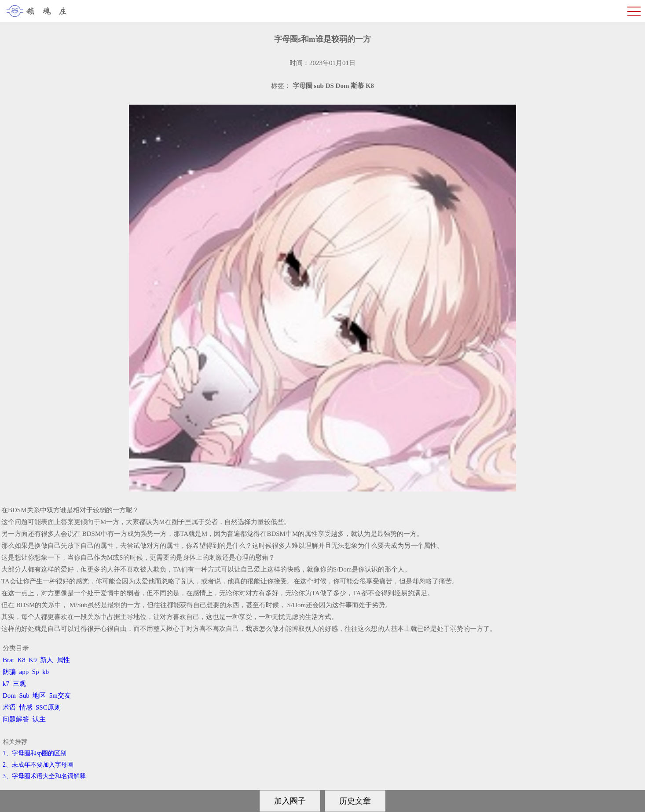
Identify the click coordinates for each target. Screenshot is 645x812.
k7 (6, 684)
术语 (9, 707)
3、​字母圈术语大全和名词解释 (44, 776)
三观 (19, 684)
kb (46, 672)
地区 (39, 695)
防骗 (9, 672)
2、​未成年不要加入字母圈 (38, 765)
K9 (33, 660)
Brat (8, 660)
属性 (63, 660)
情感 (26, 707)
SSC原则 (48, 707)
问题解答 (16, 719)
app (24, 672)
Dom (9, 695)
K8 (21, 660)
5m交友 (60, 695)
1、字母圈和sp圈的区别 (35, 753)
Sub (24, 695)
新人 (47, 660)
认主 (39, 719)
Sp (36, 672)
